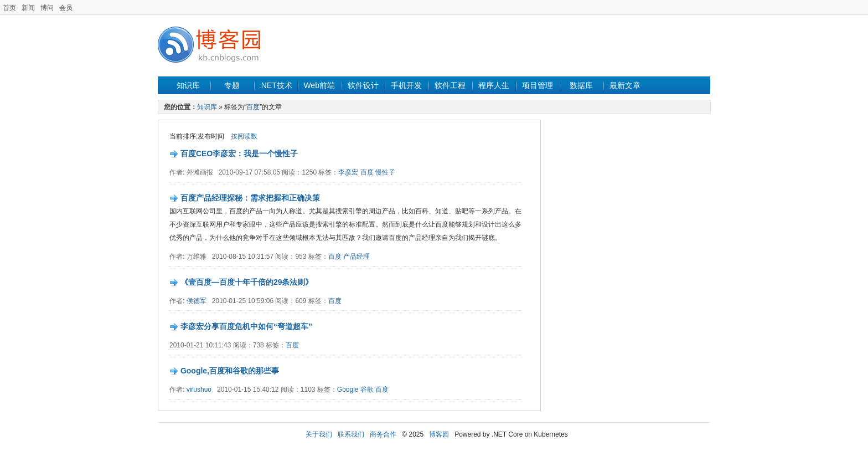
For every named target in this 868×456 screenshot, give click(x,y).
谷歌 (367, 390)
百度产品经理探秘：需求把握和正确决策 (250, 198)
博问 (47, 8)
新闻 (28, 8)
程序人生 (494, 85)
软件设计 (363, 85)
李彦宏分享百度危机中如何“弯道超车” (246, 326)
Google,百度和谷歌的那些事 (230, 371)
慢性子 (385, 172)
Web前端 (319, 85)
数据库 (581, 85)
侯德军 (197, 301)
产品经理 (356, 257)
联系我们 (351, 434)
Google (348, 390)
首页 (9, 8)
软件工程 (450, 85)
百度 (253, 107)
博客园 (439, 434)
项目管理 (538, 85)
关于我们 (319, 434)
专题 (232, 85)
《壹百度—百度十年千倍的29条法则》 (247, 282)
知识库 (188, 85)
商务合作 (383, 434)
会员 (66, 8)
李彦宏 (348, 172)
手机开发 (406, 85)
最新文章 (625, 85)
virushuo (199, 390)
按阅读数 (244, 136)
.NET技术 (276, 85)
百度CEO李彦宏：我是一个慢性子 (239, 153)
